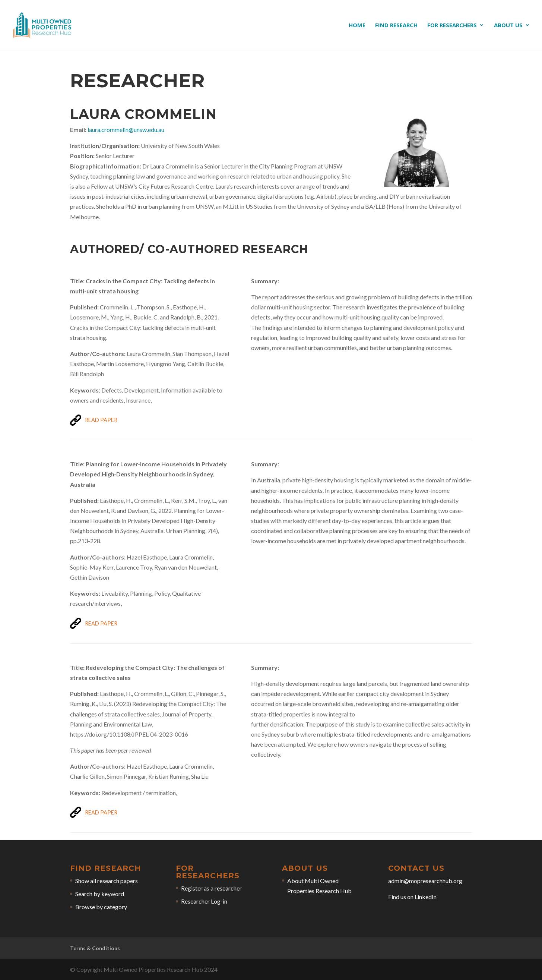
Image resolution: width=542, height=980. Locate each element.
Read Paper (101, 420)
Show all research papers (107, 881)
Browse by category (101, 907)
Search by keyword (100, 894)
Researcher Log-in (204, 901)
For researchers (452, 26)
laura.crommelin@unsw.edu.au (126, 130)
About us (508, 26)
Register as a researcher (211, 888)
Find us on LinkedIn (412, 897)
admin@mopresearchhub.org (425, 881)
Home (357, 26)
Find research (396, 26)
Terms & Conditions (95, 948)
